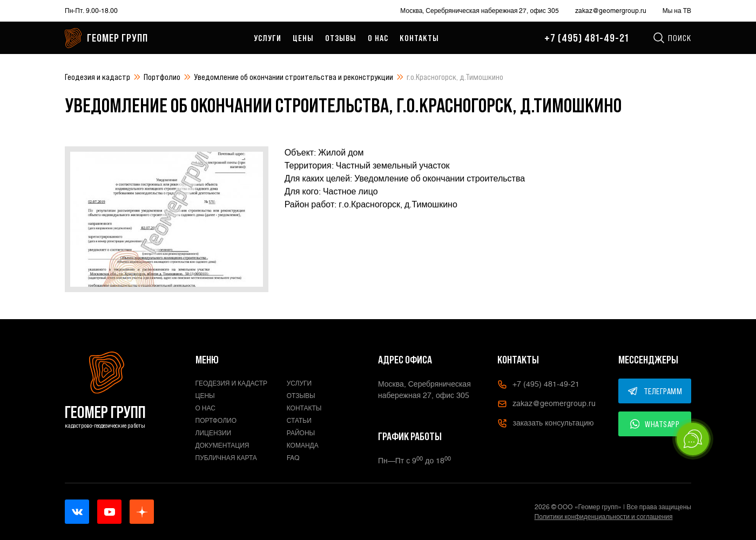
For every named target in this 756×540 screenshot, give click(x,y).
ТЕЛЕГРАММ (655, 391)
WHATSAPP (655, 424)
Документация (222, 446)
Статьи (299, 421)
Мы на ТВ (677, 11)
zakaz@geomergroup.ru (611, 11)
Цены (303, 38)
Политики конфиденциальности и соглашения (604, 517)
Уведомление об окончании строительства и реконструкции (293, 77)
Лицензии (214, 433)
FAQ (293, 458)
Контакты (419, 38)
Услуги (268, 38)
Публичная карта (226, 458)
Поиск (672, 38)
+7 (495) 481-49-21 (586, 38)
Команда (303, 446)
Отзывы (341, 38)
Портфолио (162, 77)
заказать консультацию (545, 423)
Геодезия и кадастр (97, 77)
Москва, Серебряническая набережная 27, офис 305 (479, 11)
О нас (378, 38)
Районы (301, 433)
